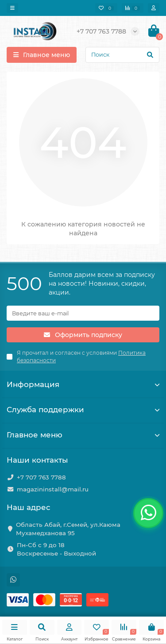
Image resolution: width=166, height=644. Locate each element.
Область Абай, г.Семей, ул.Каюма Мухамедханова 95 (68, 529)
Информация (83, 384)
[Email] (83, 313)
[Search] (122, 55)
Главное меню (83, 435)
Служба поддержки (83, 410)
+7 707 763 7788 (41, 477)
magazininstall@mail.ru (53, 489)
